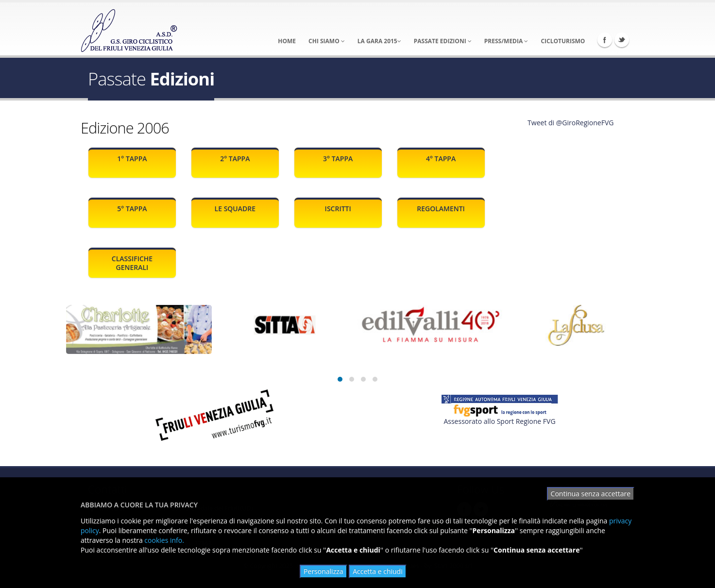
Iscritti (338, 209)
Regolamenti (441, 209)
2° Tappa (235, 159)
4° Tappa (441, 159)
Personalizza (323, 571)
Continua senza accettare (591, 494)
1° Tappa (132, 159)
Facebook (605, 40)
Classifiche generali (132, 263)
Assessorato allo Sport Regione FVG (499, 421)
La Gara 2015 (379, 41)
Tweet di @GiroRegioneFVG (570, 123)
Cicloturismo (563, 41)
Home (287, 41)
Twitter (622, 40)
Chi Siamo (327, 41)
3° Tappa (338, 159)
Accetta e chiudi (378, 571)
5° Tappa (132, 209)
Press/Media (506, 41)
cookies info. (164, 540)
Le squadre (235, 209)
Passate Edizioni (443, 41)
